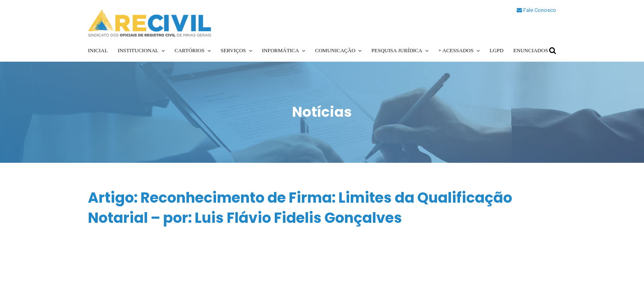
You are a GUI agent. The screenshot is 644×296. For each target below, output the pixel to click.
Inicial (98, 50)
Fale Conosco (536, 10)
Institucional (138, 50)
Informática (281, 50)
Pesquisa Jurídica (397, 50)
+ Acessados (456, 50)
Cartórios (190, 50)
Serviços (233, 50)
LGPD (497, 50)
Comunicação (335, 50)
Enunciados (531, 50)
